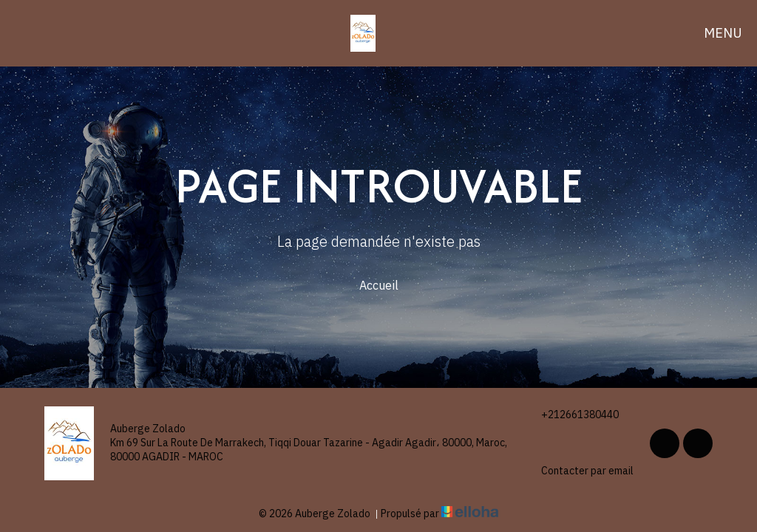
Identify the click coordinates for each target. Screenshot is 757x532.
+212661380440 (571, 415)
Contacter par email (579, 471)
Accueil (379, 285)
